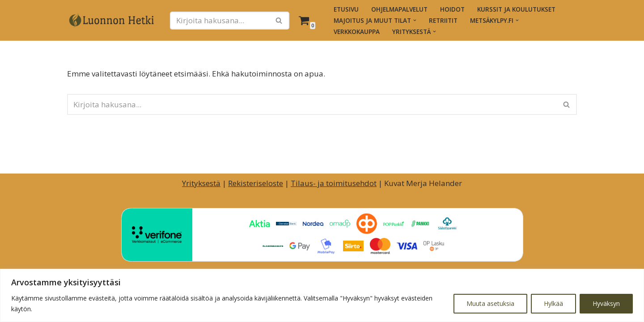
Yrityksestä (201, 183)
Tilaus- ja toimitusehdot (334, 183)
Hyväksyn (606, 303)
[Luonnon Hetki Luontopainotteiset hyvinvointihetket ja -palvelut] (112, 21)
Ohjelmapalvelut (399, 9)
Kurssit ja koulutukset (516, 9)
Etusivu (346, 9)
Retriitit (443, 20)
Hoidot (452, 9)
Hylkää (553, 303)
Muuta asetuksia (490, 303)
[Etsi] (220, 21)
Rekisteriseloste (256, 183)
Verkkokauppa (357, 32)
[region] (322, 295)
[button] (415, 20)
